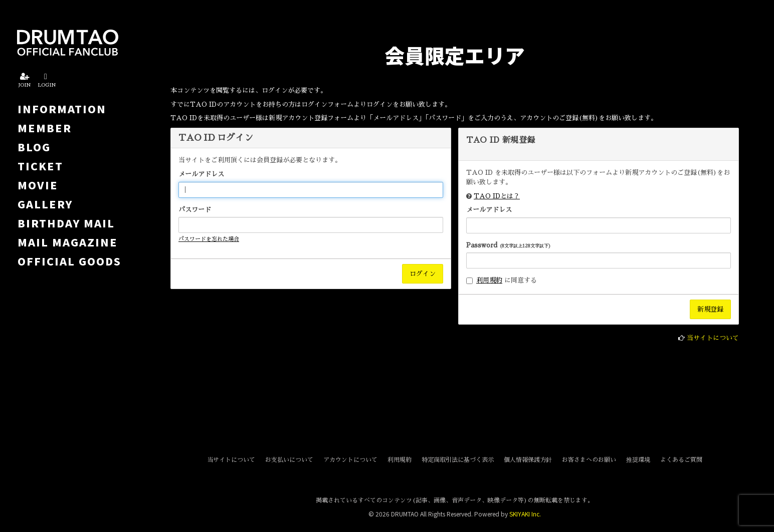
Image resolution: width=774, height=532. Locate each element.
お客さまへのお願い (589, 460)
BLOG (34, 147)
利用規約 (489, 280)
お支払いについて (289, 460)
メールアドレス (201, 174)
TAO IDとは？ (497, 196)
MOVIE (38, 185)
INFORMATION (62, 109)
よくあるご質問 (681, 460)
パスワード (195, 210)
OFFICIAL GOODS (69, 261)
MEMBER (45, 128)
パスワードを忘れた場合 (209, 239)
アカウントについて (350, 460)
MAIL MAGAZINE (68, 242)
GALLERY (45, 204)
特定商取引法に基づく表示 (458, 460)
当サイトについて (713, 338)
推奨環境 (638, 460)
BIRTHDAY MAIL (66, 223)
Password (509, 245)
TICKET (40, 166)
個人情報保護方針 (528, 460)
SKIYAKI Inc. (525, 514)
